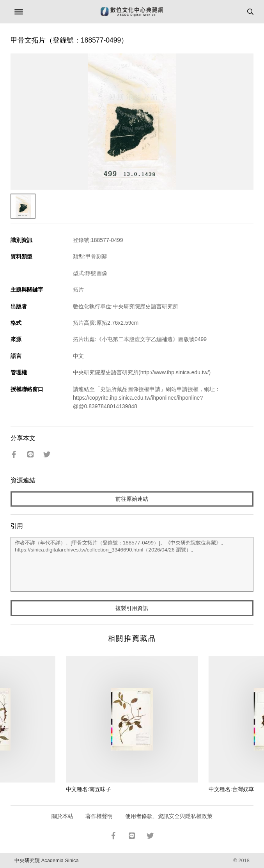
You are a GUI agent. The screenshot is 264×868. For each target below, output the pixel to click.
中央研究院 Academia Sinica (46, 860)
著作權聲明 (99, 816)
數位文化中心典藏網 (132, 12)
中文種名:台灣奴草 (231, 789)
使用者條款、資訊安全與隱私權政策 (169, 816)
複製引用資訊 (132, 608)
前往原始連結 (132, 499)
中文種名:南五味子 (89, 789)
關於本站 (62, 816)
